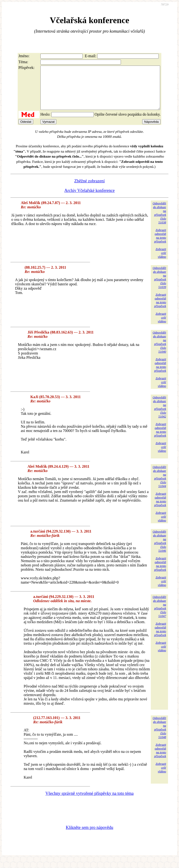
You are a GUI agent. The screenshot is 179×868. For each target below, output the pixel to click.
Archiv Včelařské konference (89, 199)
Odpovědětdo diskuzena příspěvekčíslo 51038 (159, 221)
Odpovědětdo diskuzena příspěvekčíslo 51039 (159, 286)
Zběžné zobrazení (89, 190)
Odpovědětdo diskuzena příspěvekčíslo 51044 (159, 485)
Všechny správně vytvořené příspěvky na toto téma (89, 802)
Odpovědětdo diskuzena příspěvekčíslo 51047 (159, 615)
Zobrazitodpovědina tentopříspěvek (160, 244)
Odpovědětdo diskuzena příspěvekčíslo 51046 (159, 550)
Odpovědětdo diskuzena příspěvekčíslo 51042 (159, 415)
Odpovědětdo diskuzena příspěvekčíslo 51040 (159, 351)
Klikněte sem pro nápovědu (89, 836)
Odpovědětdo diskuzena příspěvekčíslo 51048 (159, 736)
